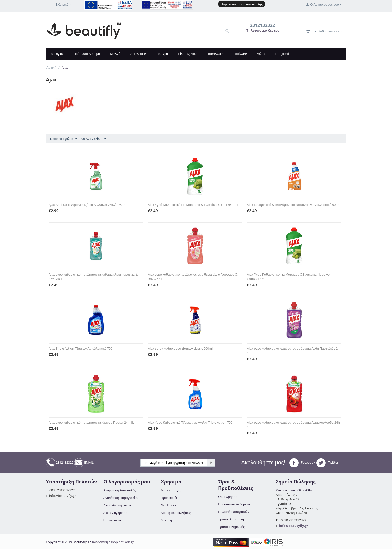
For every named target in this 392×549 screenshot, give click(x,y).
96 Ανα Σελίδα (94, 139)
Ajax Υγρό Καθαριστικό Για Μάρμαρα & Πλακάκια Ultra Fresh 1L (193, 205)
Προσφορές (169, 498)
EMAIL (84, 463)
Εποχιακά (282, 54)
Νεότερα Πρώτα (64, 139)
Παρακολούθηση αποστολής (242, 4)
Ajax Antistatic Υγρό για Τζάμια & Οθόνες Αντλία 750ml (88, 205)
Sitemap (167, 520)
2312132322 (60, 463)
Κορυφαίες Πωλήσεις (176, 513)
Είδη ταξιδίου (187, 54)
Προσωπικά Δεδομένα (234, 504)
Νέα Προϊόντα (171, 505)
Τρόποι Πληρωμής (231, 527)
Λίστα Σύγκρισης (115, 513)
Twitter (327, 463)
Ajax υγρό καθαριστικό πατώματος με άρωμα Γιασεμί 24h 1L (91, 422)
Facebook (302, 463)
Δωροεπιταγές (171, 490)
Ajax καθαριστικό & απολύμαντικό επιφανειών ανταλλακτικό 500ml (294, 205)
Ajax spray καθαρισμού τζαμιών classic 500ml (180, 348)
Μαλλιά (115, 54)
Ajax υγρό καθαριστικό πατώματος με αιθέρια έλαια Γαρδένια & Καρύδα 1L (93, 277)
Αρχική (51, 67)
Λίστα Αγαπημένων (117, 505)
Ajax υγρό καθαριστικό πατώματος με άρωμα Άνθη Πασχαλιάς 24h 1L (294, 351)
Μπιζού (163, 54)
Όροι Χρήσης (228, 497)
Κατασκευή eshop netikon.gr (113, 542)
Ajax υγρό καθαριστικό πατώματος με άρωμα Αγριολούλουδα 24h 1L (293, 425)
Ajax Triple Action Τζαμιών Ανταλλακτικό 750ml (82, 348)
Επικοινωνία (112, 520)
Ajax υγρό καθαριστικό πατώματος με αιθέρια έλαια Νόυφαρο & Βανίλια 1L (193, 277)
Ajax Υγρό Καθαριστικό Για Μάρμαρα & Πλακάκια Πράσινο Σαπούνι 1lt (288, 277)
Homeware (215, 54)
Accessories (139, 54)
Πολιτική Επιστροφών (234, 512)
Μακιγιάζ (57, 54)
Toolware (240, 54)
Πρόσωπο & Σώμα (87, 54)
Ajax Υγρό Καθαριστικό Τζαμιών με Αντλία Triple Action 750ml (192, 422)
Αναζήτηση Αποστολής (120, 490)
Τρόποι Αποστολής (232, 519)
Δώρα (261, 54)
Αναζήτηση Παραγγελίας (121, 498)
